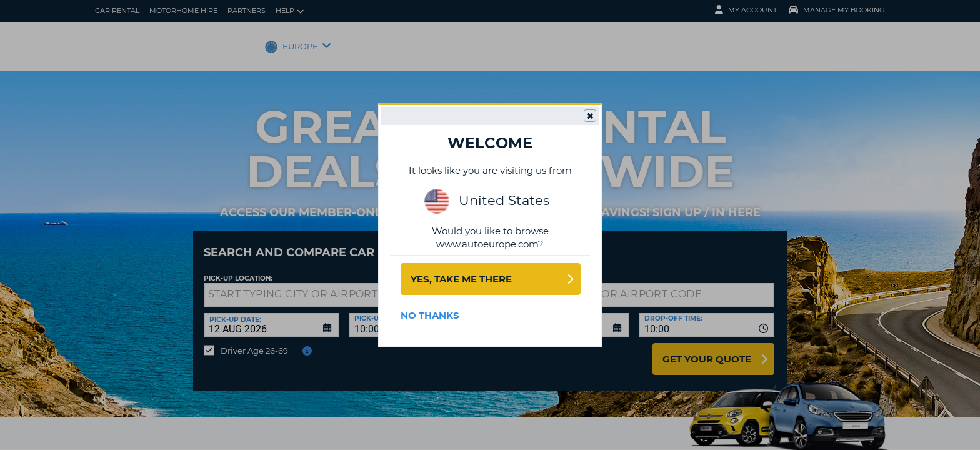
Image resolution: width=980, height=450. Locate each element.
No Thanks (430, 315)
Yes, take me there (461, 279)
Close (589, 116)
